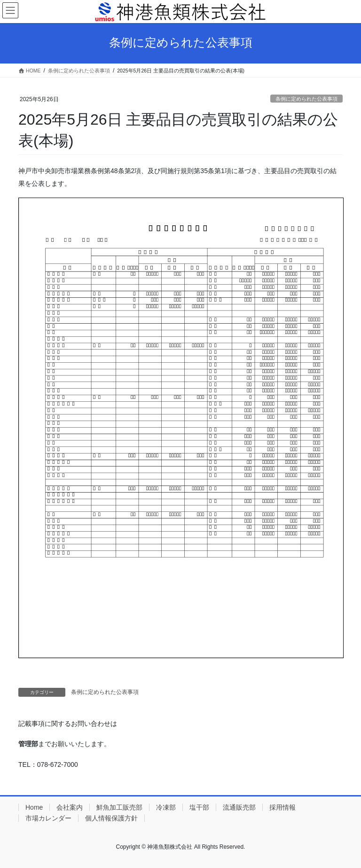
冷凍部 (166, 807)
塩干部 (199, 807)
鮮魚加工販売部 (119, 807)
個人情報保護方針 (111, 818)
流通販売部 (239, 807)
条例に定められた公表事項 (306, 99)
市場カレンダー (48, 818)
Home (34, 807)
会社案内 (70, 807)
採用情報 (283, 807)
